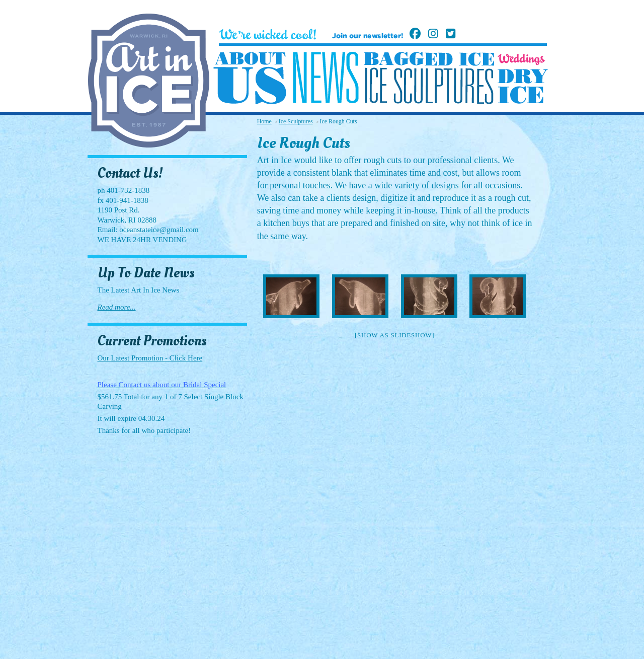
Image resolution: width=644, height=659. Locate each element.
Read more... (117, 307)
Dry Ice (523, 86)
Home (264, 121)
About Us (250, 79)
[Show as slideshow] (394, 335)
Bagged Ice (429, 59)
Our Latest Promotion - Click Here (150, 358)
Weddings (521, 59)
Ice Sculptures (429, 86)
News (326, 78)
